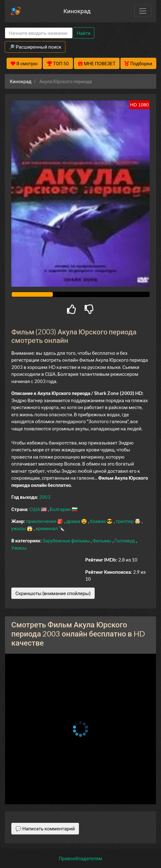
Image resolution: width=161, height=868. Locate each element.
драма (74, 521)
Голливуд (125, 541)
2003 (45, 497)
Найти (83, 33)
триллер (125, 521)
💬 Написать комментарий (45, 828)
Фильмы (102, 541)
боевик (98, 521)
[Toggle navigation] (143, 11)
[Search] (39, 33)
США (35, 509)
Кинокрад (77, 11)
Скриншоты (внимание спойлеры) (53, 593)
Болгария (61, 509)
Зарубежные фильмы (67, 541)
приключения (42, 521)
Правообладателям (80, 858)
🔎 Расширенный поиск (35, 47)
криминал (47, 528)
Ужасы (19, 548)
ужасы (19, 528)
